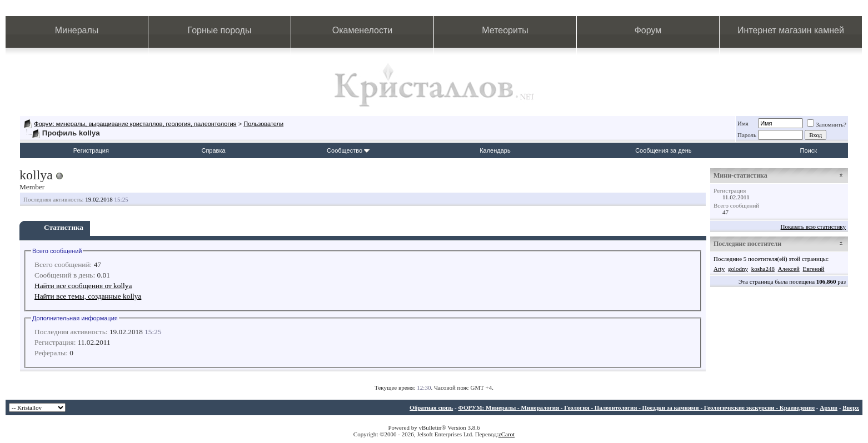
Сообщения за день (663, 150)
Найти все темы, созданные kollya (88, 296)
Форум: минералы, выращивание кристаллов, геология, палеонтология (135, 124)
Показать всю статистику (813, 226)
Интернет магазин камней (791, 30)
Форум (648, 30)
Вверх (851, 407)
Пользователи (263, 124)
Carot (508, 434)
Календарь (495, 150)
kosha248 (763, 269)
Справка (213, 150)
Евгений (814, 269)
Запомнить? (827, 124)
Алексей (789, 269)
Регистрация (91, 150)
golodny (738, 269)
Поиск (809, 150)
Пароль (747, 135)
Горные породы (220, 30)
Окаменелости (362, 30)
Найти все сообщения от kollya (83, 286)
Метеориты (505, 30)
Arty (719, 269)
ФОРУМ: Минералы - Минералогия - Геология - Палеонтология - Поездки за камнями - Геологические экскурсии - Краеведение (636, 407)
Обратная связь (431, 407)
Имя (743, 123)
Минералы (77, 30)
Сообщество (348, 150)
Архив (829, 407)
